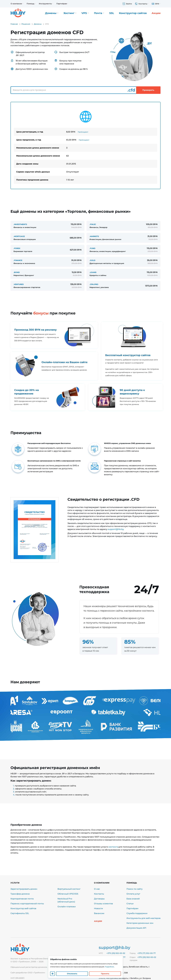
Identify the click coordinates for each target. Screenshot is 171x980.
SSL (112, 13)
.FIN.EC (93, 224)
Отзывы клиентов (103, 904)
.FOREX (17, 248)
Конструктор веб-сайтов (23, 908)
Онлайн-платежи (67, 907)
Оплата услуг (133, 894)
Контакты (99, 894)
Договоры (99, 899)
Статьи (130, 904)
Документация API (136, 928)
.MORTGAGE (19, 236)
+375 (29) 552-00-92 (116, 953)
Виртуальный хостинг (69, 889)
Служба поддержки (137, 913)
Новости (98, 908)
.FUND (92, 248)
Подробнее (109, 967)
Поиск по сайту (134, 889)
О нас (97, 889)
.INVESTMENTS (20, 224)
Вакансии (99, 913)
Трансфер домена (20, 894)
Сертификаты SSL (20, 913)
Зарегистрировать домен (24, 889)
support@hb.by (116, 529)
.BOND (17, 272)
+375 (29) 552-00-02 (147, 957)
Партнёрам (132, 908)
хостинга (113, 847)
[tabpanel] (85, 145)
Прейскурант (83, 132)
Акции (156, 13)
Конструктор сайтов (133, 13)
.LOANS (93, 272)
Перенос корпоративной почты (27, 904)
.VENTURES (19, 284)
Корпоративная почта (22, 899)
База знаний (133, 899)
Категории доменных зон (140, 923)
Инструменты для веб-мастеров (143, 918)
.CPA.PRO (94, 284)
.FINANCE (18, 260)
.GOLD (92, 260)
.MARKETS (94, 236)
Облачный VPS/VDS (68, 894)
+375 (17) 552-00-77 (146, 953)
